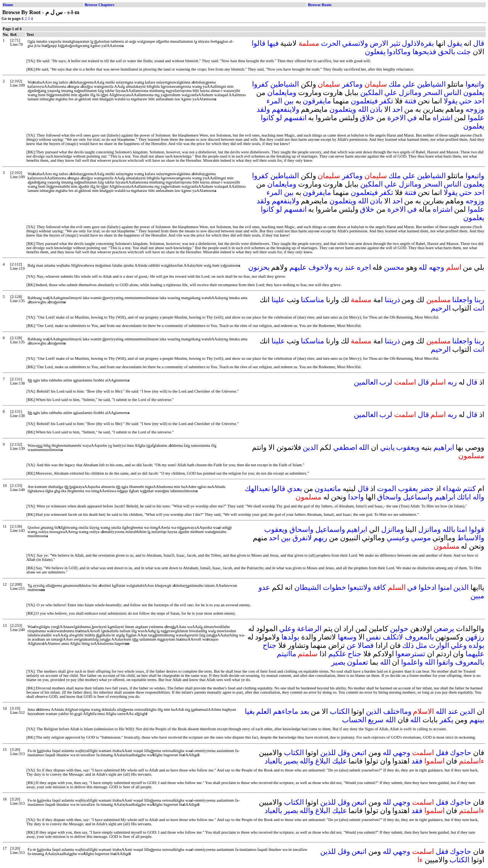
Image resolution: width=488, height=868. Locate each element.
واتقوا (445, 662)
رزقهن (475, 637)
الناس (453, 93)
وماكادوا (399, 52)
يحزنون (259, 267)
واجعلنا (462, 300)
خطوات (335, 587)
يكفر (446, 720)
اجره (364, 267)
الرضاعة (309, 629)
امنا (462, 529)
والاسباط (471, 538)
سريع (376, 720)
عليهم (298, 267)
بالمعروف (419, 637)
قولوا (477, 529)
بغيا (250, 711)
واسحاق (389, 497)
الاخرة (396, 118)
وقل (344, 753)
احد (479, 101)
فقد (417, 761)
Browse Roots (319, 5)
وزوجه (475, 109)
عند (350, 267)
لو (279, 118)
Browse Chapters (100, 5)
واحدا (356, 497)
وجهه (437, 267)
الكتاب (340, 711)
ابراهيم (444, 447)
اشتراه (443, 118)
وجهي (401, 753)
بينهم (477, 720)
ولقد (263, 109)
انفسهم (295, 118)
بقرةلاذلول (418, 43)
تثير (395, 43)
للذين (328, 753)
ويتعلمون (343, 109)
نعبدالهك (257, 489)
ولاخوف (320, 267)
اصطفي (345, 447)
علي (409, 84)
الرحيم (441, 308)
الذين (461, 587)
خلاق (367, 118)
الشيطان (308, 587)
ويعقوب (408, 447)
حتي (466, 101)
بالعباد (273, 761)
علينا (278, 300)
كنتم (469, 489)
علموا (476, 118)
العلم (264, 711)
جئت (464, 52)
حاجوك (461, 753)
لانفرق (302, 538)
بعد (305, 711)
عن (351, 645)
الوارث (439, 645)
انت (479, 308)
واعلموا (412, 662)
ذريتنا (392, 300)
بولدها (290, 637)
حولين (399, 629)
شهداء (452, 489)
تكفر (386, 101)
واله (478, 497)
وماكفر (352, 84)
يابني (387, 447)
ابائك (464, 497)
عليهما (475, 654)
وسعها (347, 637)
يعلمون (474, 93)
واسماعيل (418, 497)
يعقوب (408, 489)
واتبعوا (475, 84)
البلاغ (323, 761)
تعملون (357, 662)
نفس (373, 637)
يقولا (451, 101)
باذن (376, 109)
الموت (387, 489)
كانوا (267, 118)
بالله (449, 529)
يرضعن (444, 629)
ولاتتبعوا (359, 587)
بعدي (295, 489)
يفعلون (375, 52)
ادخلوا (427, 587)
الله (363, 109)
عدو (264, 587)
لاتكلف (393, 637)
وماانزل (410, 93)
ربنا (479, 300)
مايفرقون (317, 101)
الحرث (331, 43)
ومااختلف (397, 711)
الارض (379, 43)
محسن (394, 267)
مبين (477, 596)
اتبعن (359, 753)
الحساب (354, 720)
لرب (386, 382)
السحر (433, 93)
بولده (476, 645)
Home (8, 5)
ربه (338, 267)
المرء (274, 101)
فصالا (366, 645)
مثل (421, 645)
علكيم (337, 654)
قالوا (258, 43)
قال (479, 43)
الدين (310, 447)
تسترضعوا (410, 654)
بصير (338, 662)
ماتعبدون (328, 489)
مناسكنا (312, 300)
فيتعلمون (364, 101)
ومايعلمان (282, 93)
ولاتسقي (355, 43)
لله (423, 267)
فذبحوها (424, 52)
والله (307, 761)
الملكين (372, 93)
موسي (421, 538)
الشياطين (431, 84)
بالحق (447, 52)
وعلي (287, 629)
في (412, 118)
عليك (340, 761)
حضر (427, 489)
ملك (395, 84)
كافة (379, 587)
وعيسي (398, 538)
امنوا (445, 587)
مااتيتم (287, 654)
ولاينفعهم (286, 109)
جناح (270, 645)
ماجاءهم (286, 711)
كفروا (260, 84)
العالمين (366, 382)
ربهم (320, 538)
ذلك (408, 645)
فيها (273, 43)
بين (289, 101)
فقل (442, 753)
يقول (455, 43)
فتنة (410, 101)
